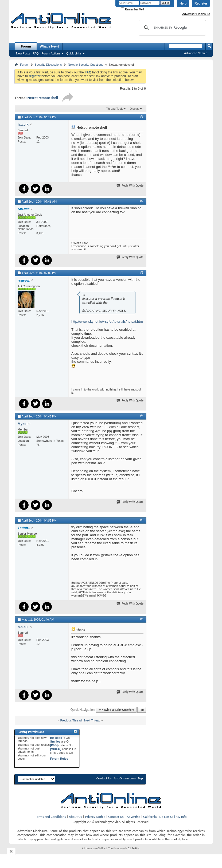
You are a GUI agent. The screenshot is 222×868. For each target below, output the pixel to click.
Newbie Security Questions (85, 65)
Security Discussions (48, 65)
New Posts (23, 53)
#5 (142, 520)
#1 (142, 117)
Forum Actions (51, 53)
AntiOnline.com (125, 778)
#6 (142, 619)
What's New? (50, 46)
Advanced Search (196, 53)
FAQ (36, 53)
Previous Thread (71, 720)
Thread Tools (115, 109)
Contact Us (104, 778)
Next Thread (92, 720)
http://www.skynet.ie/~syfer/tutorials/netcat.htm (107, 321)
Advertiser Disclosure (196, 14)
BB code (56, 738)
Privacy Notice (95, 817)
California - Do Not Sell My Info (165, 817)
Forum (26, 46)
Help (183, 3)
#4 (142, 416)
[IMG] (54, 745)
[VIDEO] (56, 749)
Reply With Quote (130, 186)
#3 (142, 273)
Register (201, 3)
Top (142, 710)
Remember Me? (132, 9)
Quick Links (74, 53)
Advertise (134, 817)
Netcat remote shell (43, 98)
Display (135, 109)
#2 (142, 201)
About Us (75, 817)
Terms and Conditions (50, 817)
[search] (172, 28)
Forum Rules (59, 759)
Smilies (55, 741)
